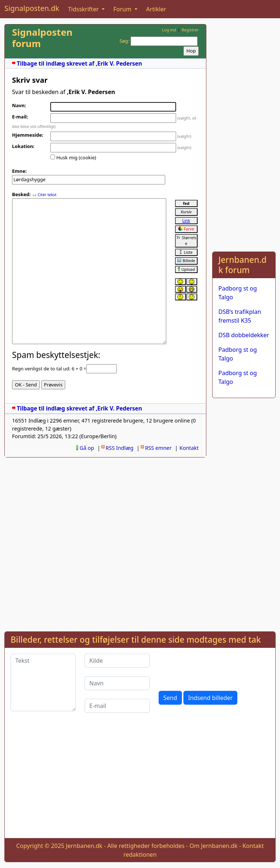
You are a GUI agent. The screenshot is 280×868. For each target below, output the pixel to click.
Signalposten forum (42, 38)
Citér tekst (47, 195)
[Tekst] (43, 682)
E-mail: (20, 117)
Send (170, 698)
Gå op (87, 448)
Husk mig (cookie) (76, 157)
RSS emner (158, 448)
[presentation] (214, 668)
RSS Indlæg (120, 448)
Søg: (125, 41)
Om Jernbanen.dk (214, 846)
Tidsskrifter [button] (84, 9)
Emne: (19, 171)
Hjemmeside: (28, 135)
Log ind (169, 30)
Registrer (190, 30)
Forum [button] (123, 9)
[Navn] (117, 683)
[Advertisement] (244, 133)
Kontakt (189, 448)
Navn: (19, 105)
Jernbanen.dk (84, 846)
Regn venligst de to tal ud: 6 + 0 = (49, 369)
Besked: (21, 194)
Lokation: (23, 146)
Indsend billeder (210, 698)
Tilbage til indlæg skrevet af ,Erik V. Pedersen (79, 64)
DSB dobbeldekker (244, 335)
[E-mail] (117, 706)
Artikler (156, 9)
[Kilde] (117, 661)
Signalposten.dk (32, 8)
